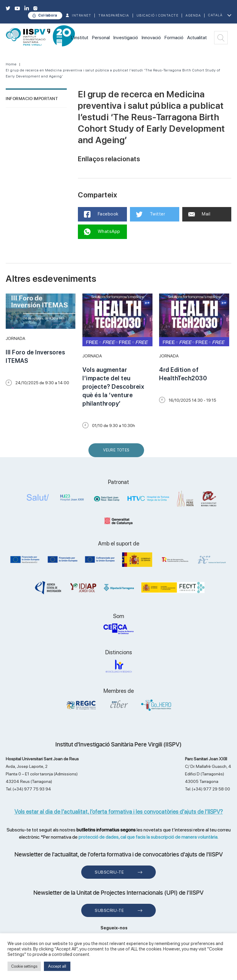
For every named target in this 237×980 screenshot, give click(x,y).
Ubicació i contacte (158, 16)
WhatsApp (102, 232)
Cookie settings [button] (24, 966)
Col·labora (48, 15)
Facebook (101, 214)
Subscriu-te (109, 872)
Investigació (126, 38)
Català (215, 15)
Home (11, 64)
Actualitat (197, 38)
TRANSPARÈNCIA (114, 16)
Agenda (193, 16)
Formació (174, 38)
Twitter (151, 214)
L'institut (80, 38)
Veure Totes (118, 452)
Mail (199, 214)
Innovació (151, 38)
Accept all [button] (57, 966)
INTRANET (82, 16)
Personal (101, 38)
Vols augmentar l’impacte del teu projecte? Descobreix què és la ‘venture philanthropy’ (113, 387)
